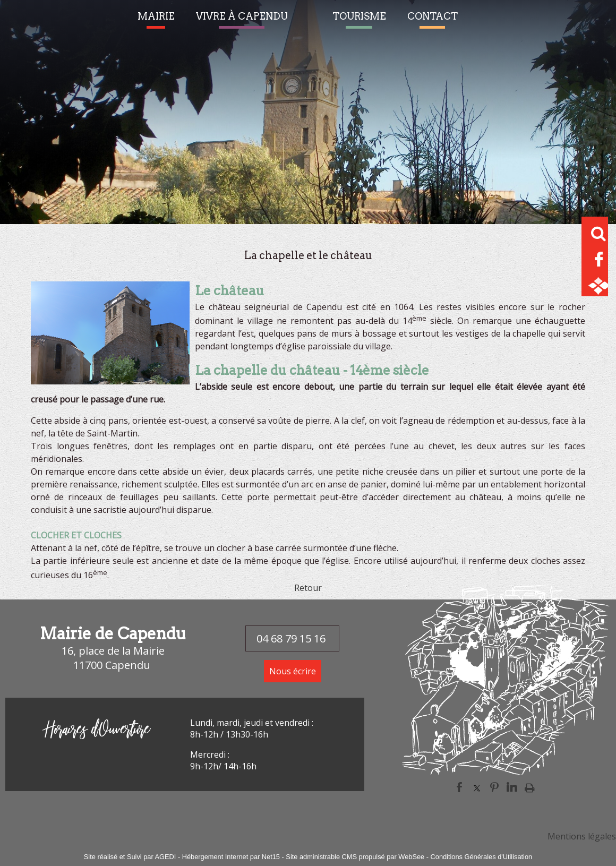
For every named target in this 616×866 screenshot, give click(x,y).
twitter (477, 787)
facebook (459, 787)
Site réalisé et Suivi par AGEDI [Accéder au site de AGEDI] (130, 857)
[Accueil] (310, 22)
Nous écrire (293, 671)
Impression (530, 787)
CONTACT (433, 16)
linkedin (512, 787)
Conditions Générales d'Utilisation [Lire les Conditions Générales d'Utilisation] (482, 857)
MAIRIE (156, 16)
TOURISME (359, 16)
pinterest (494, 787)
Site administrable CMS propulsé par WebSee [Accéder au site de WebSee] (355, 857)
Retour (308, 588)
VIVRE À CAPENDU (242, 16)
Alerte (479, 22)
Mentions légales (582, 836)
